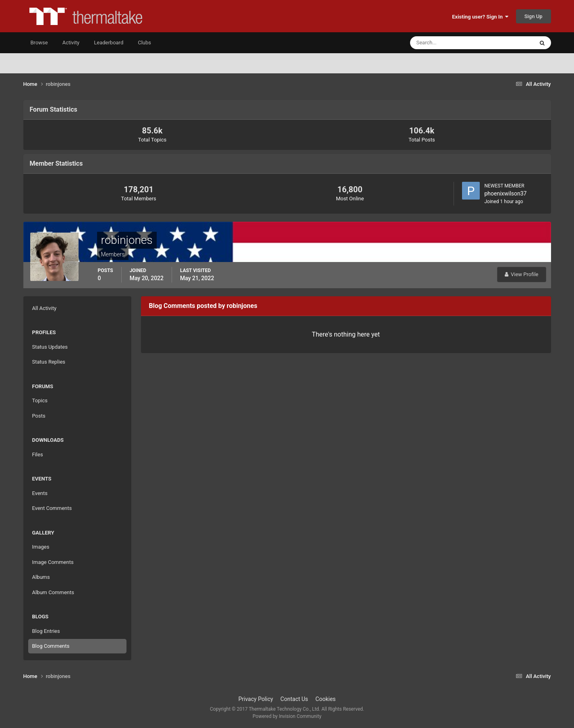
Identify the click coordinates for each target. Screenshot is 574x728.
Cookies (325, 699)
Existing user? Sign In (480, 17)
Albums (41, 577)
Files (38, 454)
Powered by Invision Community (287, 716)
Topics (40, 400)
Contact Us (294, 699)
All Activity (45, 308)
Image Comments (53, 562)
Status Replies (49, 362)
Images (41, 547)
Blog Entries (46, 631)
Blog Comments (51, 646)
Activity (71, 43)
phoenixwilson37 (505, 193)
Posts (39, 416)
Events (40, 493)
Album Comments (53, 592)
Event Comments (52, 508)
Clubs (144, 43)
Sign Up (534, 16)
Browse (39, 43)
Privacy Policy (256, 699)
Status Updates (50, 347)
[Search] (447, 43)
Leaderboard (109, 43)
